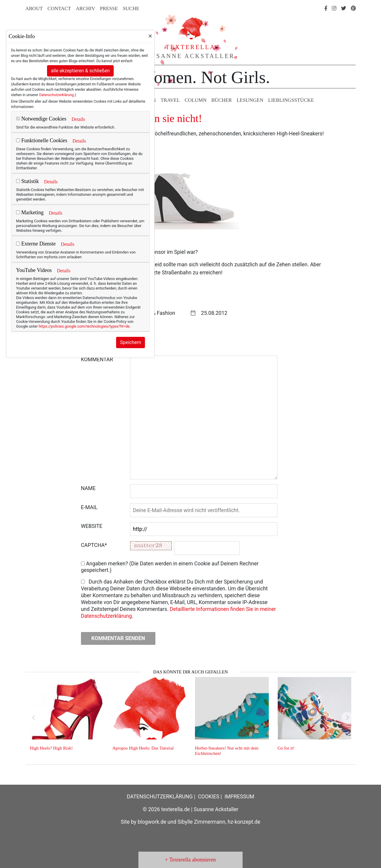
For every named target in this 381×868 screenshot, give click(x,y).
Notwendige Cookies (41, 119)
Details (78, 119)
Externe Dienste (36, 244)
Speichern (131, 342)
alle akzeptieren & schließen (80, 71)
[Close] (150, 36)
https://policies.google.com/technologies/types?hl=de (84, 326)
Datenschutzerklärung (56, 95)
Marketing (30, 212)
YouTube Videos (34, 270)
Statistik (28, 181)
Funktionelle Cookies (42, 140)
